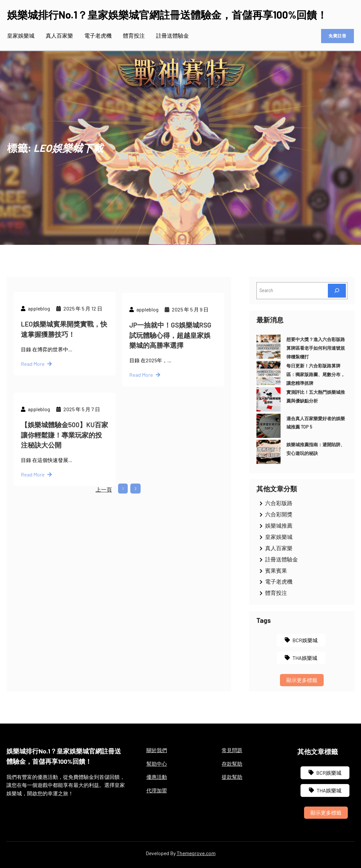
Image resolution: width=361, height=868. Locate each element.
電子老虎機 (279, 581)
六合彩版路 (279, 503)
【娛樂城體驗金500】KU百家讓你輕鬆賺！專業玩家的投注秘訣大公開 (65, 475)
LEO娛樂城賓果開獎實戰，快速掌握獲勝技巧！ (64, 365)
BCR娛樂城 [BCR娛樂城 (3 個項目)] (305, 640)
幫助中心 (157, 764)
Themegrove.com (196, 853)
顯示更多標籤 (302, 680)
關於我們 (157, 750)
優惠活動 (157, 777)
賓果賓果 (276, 570)
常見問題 (232, 750)
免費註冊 (335, 36)
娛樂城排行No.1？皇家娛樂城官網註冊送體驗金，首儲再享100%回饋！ (167, 14)
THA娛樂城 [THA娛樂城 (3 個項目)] (305, 658)
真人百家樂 (279, 548)
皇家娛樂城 (279, 537)
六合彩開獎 (279, 514)
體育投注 (276, 593)
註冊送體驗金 (282, 559)
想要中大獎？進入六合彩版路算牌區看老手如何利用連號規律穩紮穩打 (316, 348)
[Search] (337, 291)
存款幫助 (232, 764)
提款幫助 (232, 777)
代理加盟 (157, 790)
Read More (33, 399)
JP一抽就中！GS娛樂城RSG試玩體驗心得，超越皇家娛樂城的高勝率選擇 (170, 375)
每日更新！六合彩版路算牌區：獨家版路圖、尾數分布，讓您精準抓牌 (316, 374)
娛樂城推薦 (279, 525)
